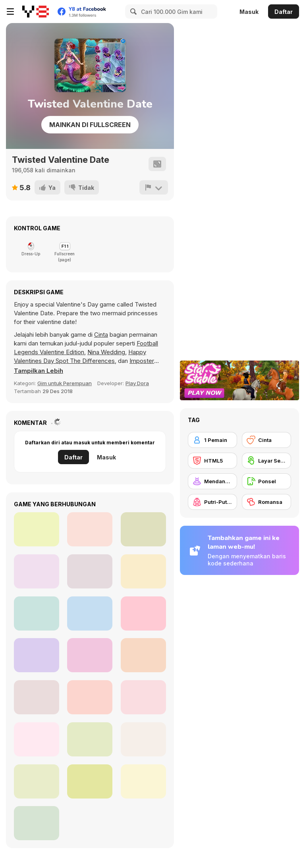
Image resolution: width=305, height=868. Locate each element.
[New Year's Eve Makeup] (90, 697)
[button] (39, 371)
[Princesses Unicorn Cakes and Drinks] (143, 655)
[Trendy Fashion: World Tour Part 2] (90, 571)
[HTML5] (212, 461)
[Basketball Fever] (37, 571)
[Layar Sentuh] (266, 461)
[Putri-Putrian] (212, 502)
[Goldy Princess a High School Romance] (143, 697)
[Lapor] (154, 187)
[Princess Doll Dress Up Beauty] (143, 571)
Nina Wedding (106, 352)
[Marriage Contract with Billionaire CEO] (37, 613)
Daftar (284, 12)
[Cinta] (266, 440)
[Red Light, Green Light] (90, 529)
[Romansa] (266, 502)
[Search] (132, 12)
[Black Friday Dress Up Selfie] (90, 655)
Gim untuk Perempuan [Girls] (65, 383)
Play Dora (137, 383)
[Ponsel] (266, 481)
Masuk (249, 12)
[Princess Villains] (37, 529)
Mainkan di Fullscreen (90, 125)
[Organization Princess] (143, 781)
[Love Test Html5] (37, 655)
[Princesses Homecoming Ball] (143, 613)
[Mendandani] (212, 481)
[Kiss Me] (37, 823)
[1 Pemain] (212, 440)
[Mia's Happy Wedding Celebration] (90, 739)
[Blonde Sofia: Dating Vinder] (37, 781)
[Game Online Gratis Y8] (36, 12)
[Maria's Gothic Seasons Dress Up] (90, 781)
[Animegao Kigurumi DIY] (143, 529)
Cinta (101, 335)
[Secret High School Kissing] (37, 697)
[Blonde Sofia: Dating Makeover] (37, 739)
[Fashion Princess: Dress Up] (143, 739)
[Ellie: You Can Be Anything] (90, 613)
